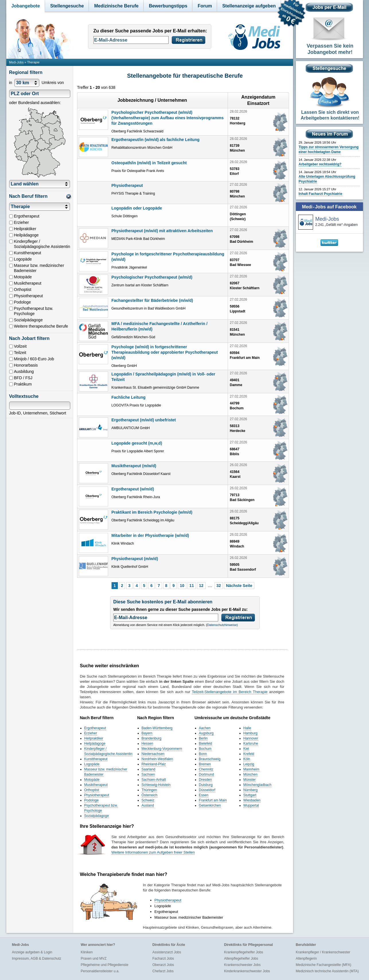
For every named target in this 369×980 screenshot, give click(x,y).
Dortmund (207, 774)
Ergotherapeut (95, 728)
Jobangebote (26, 6)
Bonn (203, 754)
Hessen (148, 744)
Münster (250, 780)
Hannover (251, 738)
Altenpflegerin (306, 959)
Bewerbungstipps (168, 6)
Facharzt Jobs (163, 959)
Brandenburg (152, 738)
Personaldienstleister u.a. (100, 971)
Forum (205, 6)
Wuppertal (251, 805)
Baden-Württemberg (157, 728)
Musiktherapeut (96, 785)
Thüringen (149, 790)
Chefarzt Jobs (163, 971)
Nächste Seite (239, 586)
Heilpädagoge (95, 744)
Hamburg (250, 733)
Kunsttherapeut (96, 759)
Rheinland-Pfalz (154, 764)
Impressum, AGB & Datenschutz (37, 959)
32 (219, 586)
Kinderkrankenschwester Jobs (247, 971)
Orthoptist (92, 790)
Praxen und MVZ (94, 959)
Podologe (92, 800)
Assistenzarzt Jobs (167, 952)
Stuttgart (250, 795)
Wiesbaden (252, 800)
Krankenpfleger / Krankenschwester (323, 952)
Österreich (150, 795)
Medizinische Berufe (116, 6)
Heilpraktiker (94, 738)
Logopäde (92, 764)
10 (182, 586)
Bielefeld (206, 744)
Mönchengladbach (257, 785)
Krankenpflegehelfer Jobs (244, 952)
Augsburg (206, 733)
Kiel (246, 749)
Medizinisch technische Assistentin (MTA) (327, 971)
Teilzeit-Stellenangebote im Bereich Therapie (230, 692)
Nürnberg (251, 790)
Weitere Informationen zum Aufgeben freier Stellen (153, 852)
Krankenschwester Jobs (242, 965)
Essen (204, 795)
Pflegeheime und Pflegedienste (105, 965)
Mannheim (251, 769)
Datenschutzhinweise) (222, 625)
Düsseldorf (207, 790)
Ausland (148, 805)
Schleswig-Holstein (156, 785)
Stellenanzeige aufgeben (249, 6)
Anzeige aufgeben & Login (32, 952)
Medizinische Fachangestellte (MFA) (324, 965)
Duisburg (206, 785)
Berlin (203, 738)
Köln (247, 759)
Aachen (205, 728)
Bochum (205, 749)
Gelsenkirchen (210, 805)
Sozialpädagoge (97, 816)
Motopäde (92, 780)
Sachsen (148, 774)
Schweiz (148, 800)
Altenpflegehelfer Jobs (241, 959)
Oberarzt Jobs (163, 965)
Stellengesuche (67, 6)
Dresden (205, 780)
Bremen (205, 764)
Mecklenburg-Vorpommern (162, 749)
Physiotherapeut (97, 795)
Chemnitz (206, 769)
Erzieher (91, 733)
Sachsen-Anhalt (154, 780)
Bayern (147, 733)
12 (201, 586)
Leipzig (249, 764)
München (250, 774)
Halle (247, 728)
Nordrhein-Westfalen (157, 759)
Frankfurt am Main (213, 800)
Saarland (149, 769)
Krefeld (249, 754)
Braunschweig (210, 759)
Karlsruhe (251, 744)
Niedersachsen (153, 754)
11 (192, 586)
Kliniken (87, 952)
